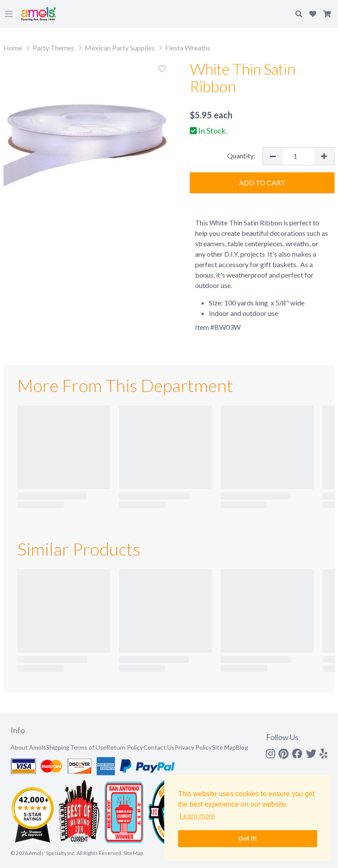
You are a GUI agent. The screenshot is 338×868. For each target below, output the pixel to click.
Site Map (224, 747)
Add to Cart (262, 183)
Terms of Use (88, 747)
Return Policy (125, 747)
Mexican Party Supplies (120, 48)
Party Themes (53, 48)
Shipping (58, 747)
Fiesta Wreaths (188, 48)
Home (13, 48)
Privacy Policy (193, 747)
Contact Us (159, 747)
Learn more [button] (197, 816)
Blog (242, 747)
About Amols (28, 747)
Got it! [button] (248, 838)
